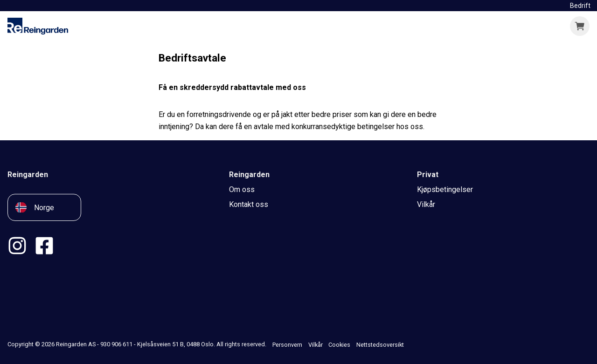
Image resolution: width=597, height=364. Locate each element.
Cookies (339, 345)
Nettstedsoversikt (380, 345)
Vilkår (316, 345)
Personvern (287, 345)
